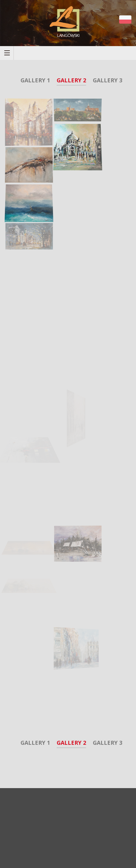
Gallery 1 (35, 80)
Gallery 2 (71, 80)
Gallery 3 (108, 80)
